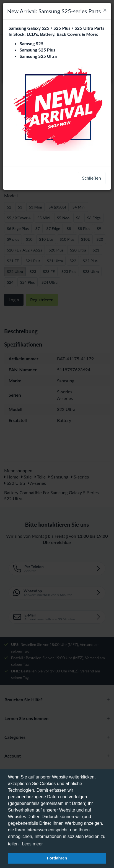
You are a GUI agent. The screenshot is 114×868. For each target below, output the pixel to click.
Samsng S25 (32, 43)
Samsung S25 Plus (37, 50)
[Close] (105, 10)
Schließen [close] (92, 178)
